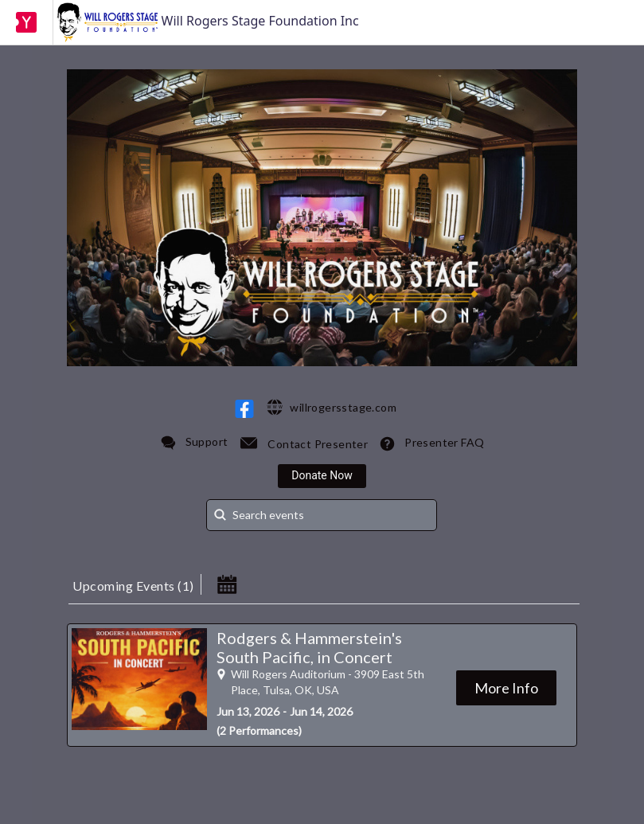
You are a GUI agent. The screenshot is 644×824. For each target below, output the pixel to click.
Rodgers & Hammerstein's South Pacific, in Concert (309, 647)
